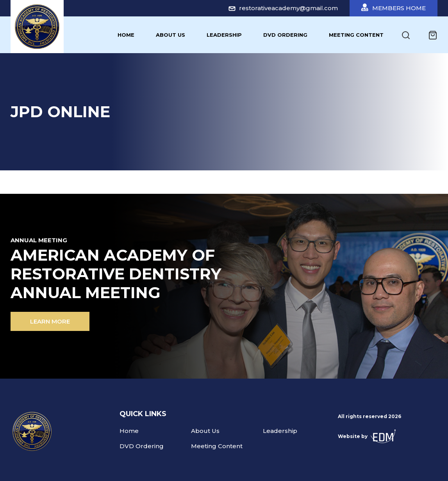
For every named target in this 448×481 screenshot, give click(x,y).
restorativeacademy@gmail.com (283, 8)
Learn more (50, 321)
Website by (367, 436)
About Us (170, 35)
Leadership (224, 35)
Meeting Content (356, 35)
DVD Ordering (285, 35)
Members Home (394, 8)
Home (126, 35)
